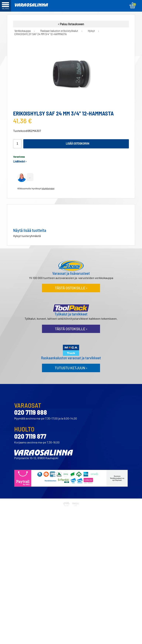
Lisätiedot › (20, 161)
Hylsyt (91, 31)
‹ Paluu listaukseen (71, 24)
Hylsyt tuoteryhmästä (27, 236)
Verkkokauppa (22, 31)
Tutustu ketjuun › (71, 368)
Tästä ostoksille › (71, 288)
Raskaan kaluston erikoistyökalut (59, 31)
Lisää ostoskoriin (78, 144)
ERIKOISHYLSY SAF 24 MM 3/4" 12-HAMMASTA (41, 34)
